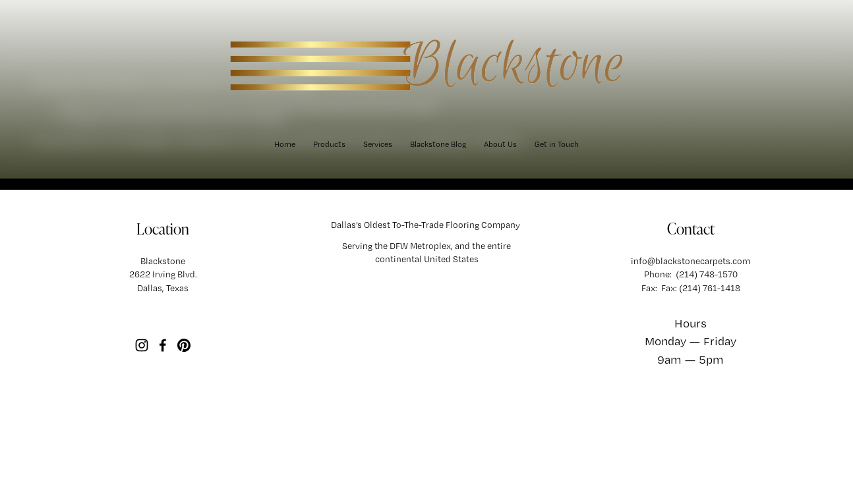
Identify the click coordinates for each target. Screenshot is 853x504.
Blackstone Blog (438, 144)
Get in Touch (557, 144)
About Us (500, 144)
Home (285, 144)
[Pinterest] (184, 345)
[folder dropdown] (329, 144)
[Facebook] (163, 345)
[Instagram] (142, 345)
